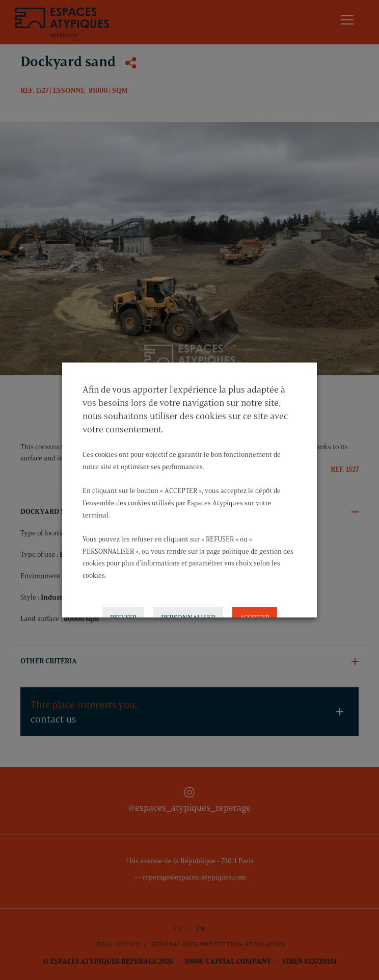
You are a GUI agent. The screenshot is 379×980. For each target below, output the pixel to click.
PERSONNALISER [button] (188, 607)
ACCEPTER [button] (255, 606)
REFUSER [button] (123, 606)
